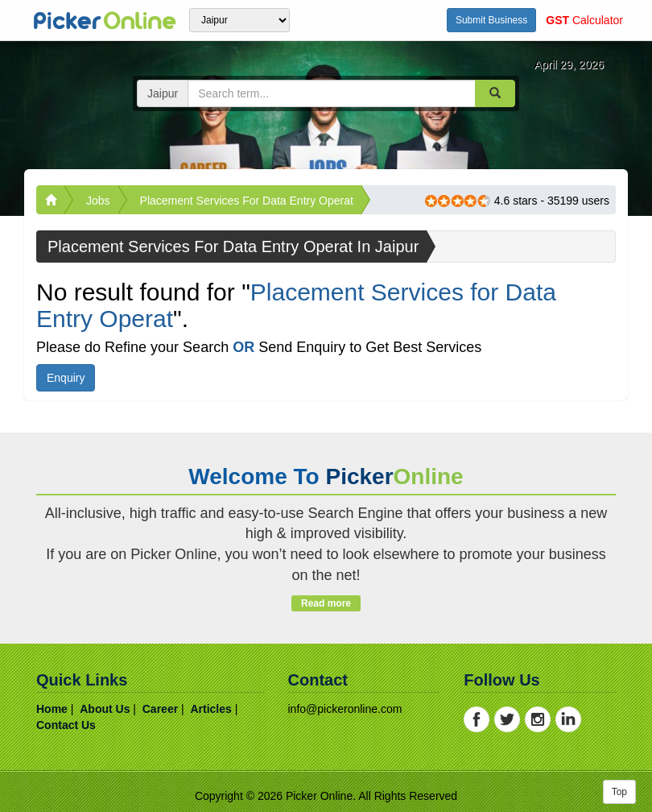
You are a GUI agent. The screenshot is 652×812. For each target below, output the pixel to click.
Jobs (98, 201)
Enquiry (66, 378)
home (52, 709)
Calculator (584, 20)
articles (210, 709)
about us (105, 709)
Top (619, 792)
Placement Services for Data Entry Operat (247, 201)
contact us (66, 725)
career (160, 709)
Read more (326, 603)
